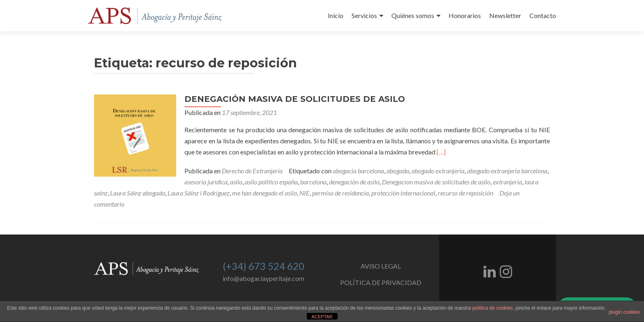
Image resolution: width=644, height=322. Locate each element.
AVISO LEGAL (381, 266)
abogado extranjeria (438, 171)
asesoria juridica (206, 182)
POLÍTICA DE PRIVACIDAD (381, 282)
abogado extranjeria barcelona (507, 171)
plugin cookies (624, 312)
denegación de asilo (354, 182)
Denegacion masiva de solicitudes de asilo (436, 182)
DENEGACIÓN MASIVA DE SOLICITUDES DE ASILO (295, 99)
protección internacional (403, 193)
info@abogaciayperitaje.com (263, 278)
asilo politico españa (271, 182)
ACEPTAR (322, 317)
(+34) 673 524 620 (263, 266)
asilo (236, 182)
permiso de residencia (340, 193)
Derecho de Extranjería (252, 171)
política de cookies (493, 308)
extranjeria (507, 182)
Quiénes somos (413, 15)
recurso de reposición (466, 193)
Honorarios (465, 15)
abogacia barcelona (358, 171)
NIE (305, 193)
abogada (398, 171)
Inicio (336, 15)
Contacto (543, 15)
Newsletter (505, 15)
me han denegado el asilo (264, 193)
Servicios (364, 15)
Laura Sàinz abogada (138, 193)
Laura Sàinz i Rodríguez (199, 193)
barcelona (313, 182)
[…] (441, 152)
